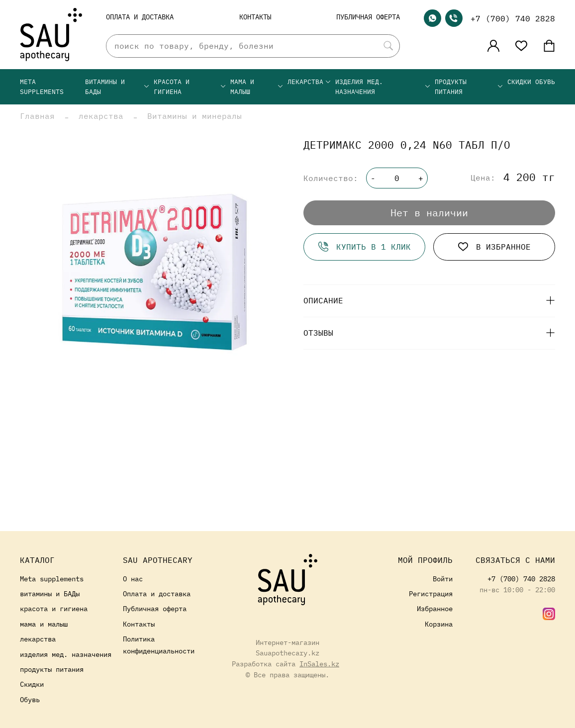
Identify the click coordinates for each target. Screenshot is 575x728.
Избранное (435, 608)
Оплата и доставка (140, 17)
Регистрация (431, 593)
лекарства (309, 82)
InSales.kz (319, 664)
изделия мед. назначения (383, 87)
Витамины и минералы (194, 116)
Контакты (255, 17)
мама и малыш (257, 87)
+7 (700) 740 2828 (513, 18)
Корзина (439, 624)
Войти (443, 579)
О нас (133, 579)
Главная (37, 116)
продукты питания (469, 87)
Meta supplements (42, 87)
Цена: (483, 178)
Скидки (519, 82)
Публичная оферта (368, 17)
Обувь (545, 82)
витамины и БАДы (117, 87)
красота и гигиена (190, 87)
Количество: (331, 178)
